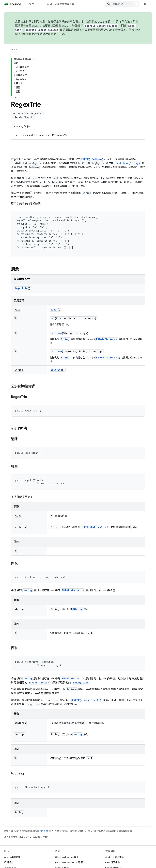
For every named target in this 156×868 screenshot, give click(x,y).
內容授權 (46, 831)
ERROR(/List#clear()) (87, 700)
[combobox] (122, 4)
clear (54, 310)
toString (56, 370)
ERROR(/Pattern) (92, 159)
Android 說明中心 (115, 857)
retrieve (56, 333)
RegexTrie (21, 288)
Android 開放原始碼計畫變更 (38, 34)
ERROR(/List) (81, 683)
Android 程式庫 (12, 857)
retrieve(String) (129, 163)
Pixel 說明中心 (113, 862)
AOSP (14, 50)
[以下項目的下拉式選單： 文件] (38, 4)
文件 (32, 4)
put (53, 318)
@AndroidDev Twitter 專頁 (69, 862)
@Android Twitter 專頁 (67, 857)
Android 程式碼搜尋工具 (60, 4)
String (65, 339)
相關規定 (9, 862)
